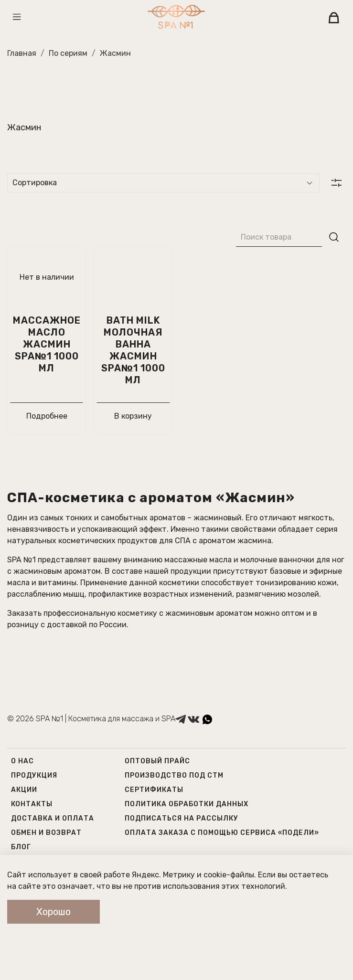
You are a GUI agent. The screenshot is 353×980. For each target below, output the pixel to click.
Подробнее (47, 416)
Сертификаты (154, 790)
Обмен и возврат (46, 833)
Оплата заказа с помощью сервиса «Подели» (222, 833)
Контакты (32, 804)
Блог (21, 847)
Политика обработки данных (187, 804)
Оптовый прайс (157, 761)
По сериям (68, 53)
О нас (22, 761)
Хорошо (53, 912)
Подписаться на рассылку (182, 818)
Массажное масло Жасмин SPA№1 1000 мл (47, 344)
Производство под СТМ (174, 775)
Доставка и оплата (53, 818)
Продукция (34, 775)
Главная (22, 53)
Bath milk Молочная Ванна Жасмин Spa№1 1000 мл (133, 350)
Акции (24, 790)
